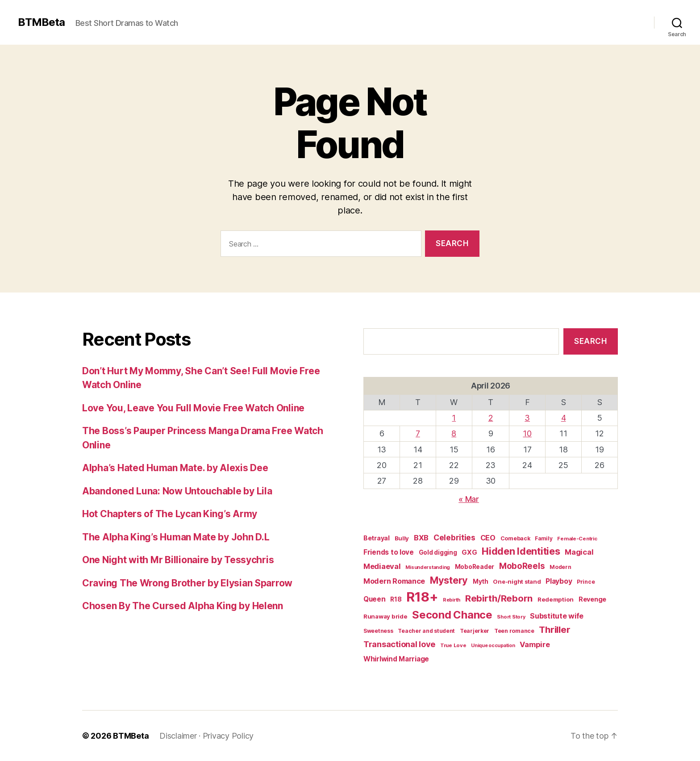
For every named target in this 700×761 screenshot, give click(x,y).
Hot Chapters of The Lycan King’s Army (170, 514)
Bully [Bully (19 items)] (402, 538)
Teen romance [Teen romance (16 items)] (514, 631)
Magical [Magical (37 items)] (579, 552)
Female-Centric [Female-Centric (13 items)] (577, 539)
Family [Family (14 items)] (544, 539)
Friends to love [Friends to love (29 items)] (389, 552)
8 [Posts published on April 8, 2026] (454, 433)
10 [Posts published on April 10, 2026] (527, 433)
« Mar (469, 499)
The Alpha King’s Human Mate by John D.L (176, 537)
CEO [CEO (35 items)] (488, 538)
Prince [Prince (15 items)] (586, 582)
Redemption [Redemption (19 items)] (556, 599)
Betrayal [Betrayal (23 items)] (377, 538)
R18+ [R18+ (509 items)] (422, 597)
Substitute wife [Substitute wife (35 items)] (557, 616)
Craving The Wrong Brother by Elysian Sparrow (187, 583)
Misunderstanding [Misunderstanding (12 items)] (428, 567)
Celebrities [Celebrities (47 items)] (454, 537)
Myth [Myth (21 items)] (481, 581)
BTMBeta (41, 22)
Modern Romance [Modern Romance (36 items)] (394, 581)
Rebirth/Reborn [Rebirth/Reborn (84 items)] (499, 598)
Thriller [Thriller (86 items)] (554, 629)
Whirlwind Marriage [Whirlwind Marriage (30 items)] (396, 659)
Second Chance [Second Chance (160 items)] (452, 615)
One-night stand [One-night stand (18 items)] (517, 581)
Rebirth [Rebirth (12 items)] (452, 600)
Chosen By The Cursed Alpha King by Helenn (183, 606)
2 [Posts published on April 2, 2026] (491, 418)
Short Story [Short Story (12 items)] (511, 617)
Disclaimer (178, 736)
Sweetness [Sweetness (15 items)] (378, 631)
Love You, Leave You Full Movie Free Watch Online (193, 408)
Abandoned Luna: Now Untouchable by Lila (177, 491)
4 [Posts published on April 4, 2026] (564, 418)
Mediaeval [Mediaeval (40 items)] (382, 566)
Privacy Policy (228, 736)
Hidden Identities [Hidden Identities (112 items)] (521, 551)
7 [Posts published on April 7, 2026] (418, 433)
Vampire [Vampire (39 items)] (535, 644)
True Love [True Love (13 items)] (453, 645)
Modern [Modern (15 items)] (560, 567)
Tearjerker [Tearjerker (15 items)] (475, 631)
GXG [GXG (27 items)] (469, 552)
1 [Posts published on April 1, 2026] (454, 418)
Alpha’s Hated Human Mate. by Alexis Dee (175, 468)
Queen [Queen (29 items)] (375, 599)
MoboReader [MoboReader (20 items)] (475, 567)
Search (590, 341)
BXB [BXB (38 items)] (421, 538)
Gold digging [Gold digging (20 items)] (438, 552)
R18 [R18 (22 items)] (396, 599)
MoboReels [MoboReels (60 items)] (522, 566)
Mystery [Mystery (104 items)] (449, 580)
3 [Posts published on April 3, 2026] (527, 418)
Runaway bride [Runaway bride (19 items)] (385, 616)
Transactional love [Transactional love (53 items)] (399, 644)
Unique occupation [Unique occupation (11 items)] (493, 646)
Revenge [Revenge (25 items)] (592, 599)
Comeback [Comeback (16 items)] (515, 538)
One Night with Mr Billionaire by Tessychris (178, 560)
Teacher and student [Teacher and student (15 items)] (426, 631)
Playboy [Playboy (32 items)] (559, 581)
